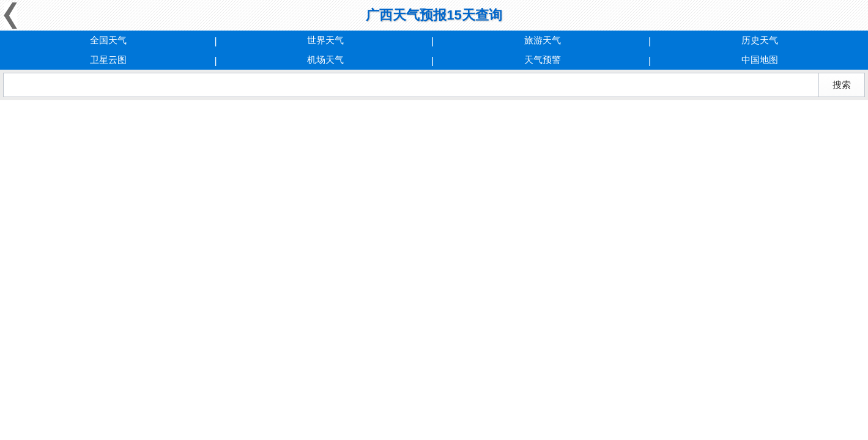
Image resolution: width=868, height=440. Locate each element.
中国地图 (760, 60)
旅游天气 (543, 40)
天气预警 (543, 60)
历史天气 (760, 40)
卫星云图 (108, 60)
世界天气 (325, 40)
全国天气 (108, 40)
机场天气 (325, 60)
